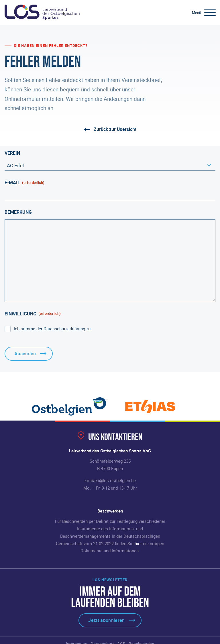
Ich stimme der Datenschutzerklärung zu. (53, 329)
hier (138, 543)
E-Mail (24, 182)
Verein (12, 153)
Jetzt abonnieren (106, 620)
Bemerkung (18, 212)
